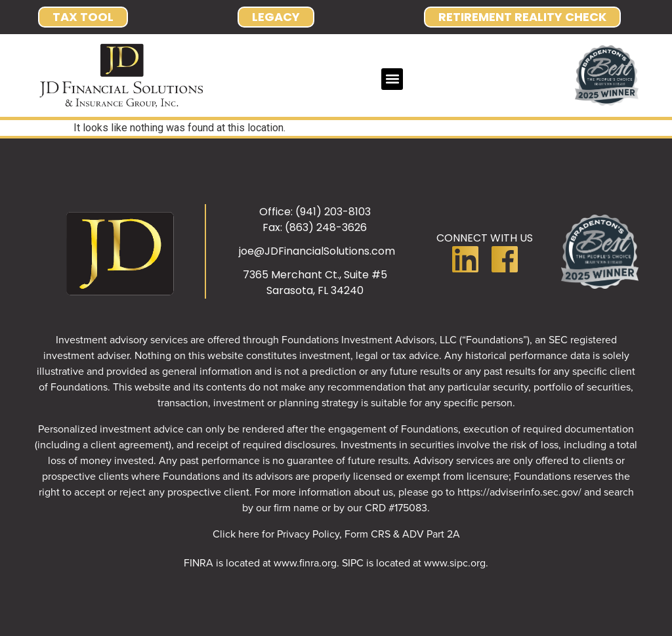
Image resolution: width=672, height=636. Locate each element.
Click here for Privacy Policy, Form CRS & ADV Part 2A (336, 534)
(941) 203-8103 (333, 212)
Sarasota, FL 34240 (315, 290)
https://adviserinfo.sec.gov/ (519, 492)
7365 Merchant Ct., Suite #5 (315, 275)
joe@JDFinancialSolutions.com (317, 251)
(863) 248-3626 (326, 227)
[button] (392, 79)
